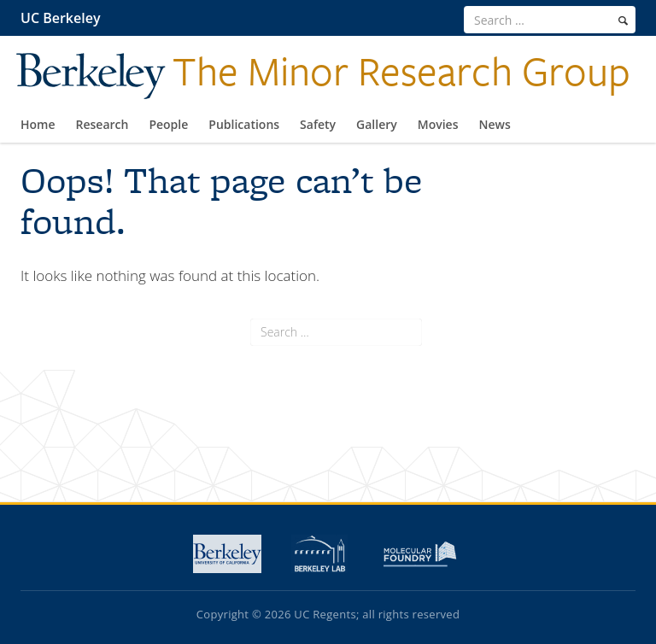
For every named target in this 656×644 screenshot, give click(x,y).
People (168, 124)
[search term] (550, 20)
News (495, 124)
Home (38, 124)
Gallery (377, 124)
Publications (244, 124)
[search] (623, 20)
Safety (318, 124)
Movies (438, 124)
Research (102, 124)
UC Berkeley (60, 18)
